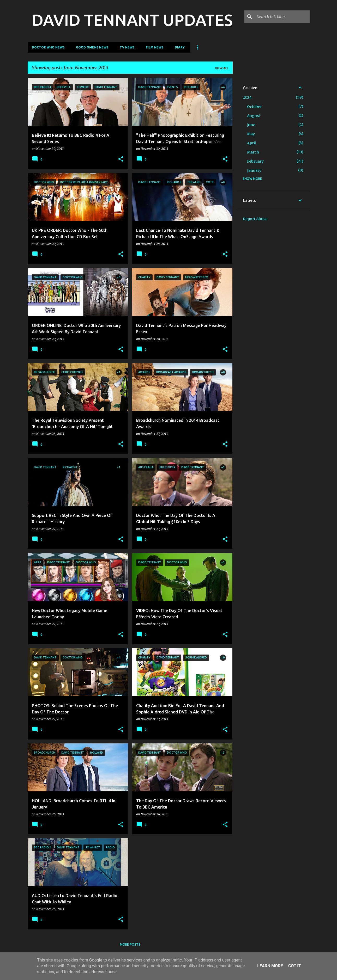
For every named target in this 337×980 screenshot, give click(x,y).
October (254, 107)
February (255, 161)
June (251, 125)
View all (222, 68)
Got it (294, 966)
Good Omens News (92, 47)
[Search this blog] (282, 17)
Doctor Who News (48, 47)
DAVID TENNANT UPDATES (132, 20)
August (254, 116)
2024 (247, 97)
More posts (130, 944)
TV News (127, 47)
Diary (180, 47)
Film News (155, 47)
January (254, 170)
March (253, 152)
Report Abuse (255, 219)
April (251, 143)
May (251, 134)
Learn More (270, 966)
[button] (121, 159)
